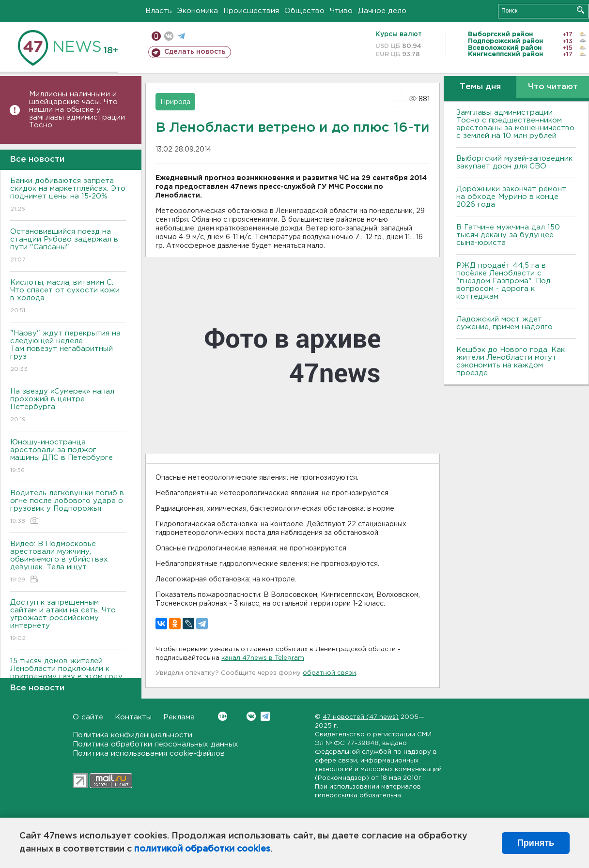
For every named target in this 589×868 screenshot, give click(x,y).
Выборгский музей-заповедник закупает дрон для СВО (514, 162)
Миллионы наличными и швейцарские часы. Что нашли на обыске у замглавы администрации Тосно (77, 110)
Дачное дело (382, 11)
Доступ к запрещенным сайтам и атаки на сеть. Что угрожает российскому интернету (68, 621)
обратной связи (329, 673)
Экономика (198, 11)
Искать (581, 10)
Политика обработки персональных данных (155, 744)
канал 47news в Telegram (263, 658)
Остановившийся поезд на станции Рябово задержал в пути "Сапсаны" (68, 246)
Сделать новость (195, 52)
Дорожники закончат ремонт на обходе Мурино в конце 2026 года (511, 197)
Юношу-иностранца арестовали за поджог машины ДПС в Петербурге (68, 457)
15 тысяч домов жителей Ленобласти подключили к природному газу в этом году (68, 676)
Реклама (179, 717)
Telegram (265, 716)
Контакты (133, 717)
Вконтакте (223, 716)
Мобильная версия (156, 36)
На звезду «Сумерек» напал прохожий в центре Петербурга (68, 406)
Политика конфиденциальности (132, 735)
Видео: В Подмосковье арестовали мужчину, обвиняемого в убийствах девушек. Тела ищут (68, 562)
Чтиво (341, 11)
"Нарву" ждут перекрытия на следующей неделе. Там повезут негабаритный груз (68, 352)
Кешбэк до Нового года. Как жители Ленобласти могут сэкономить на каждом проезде (511, 361)
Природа (175, 102)
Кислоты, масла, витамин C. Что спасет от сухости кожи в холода (68, 297)
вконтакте (169, 36)
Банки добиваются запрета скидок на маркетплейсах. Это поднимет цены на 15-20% (68, 195)
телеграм (181, 36)
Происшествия (251, 11)
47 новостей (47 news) (361, 717)
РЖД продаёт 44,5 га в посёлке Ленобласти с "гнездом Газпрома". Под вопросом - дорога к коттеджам (504, 281)
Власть (159, 11)
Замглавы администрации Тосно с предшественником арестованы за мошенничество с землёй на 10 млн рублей (515, 124)
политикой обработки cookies (202, 849)
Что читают (553, 87)
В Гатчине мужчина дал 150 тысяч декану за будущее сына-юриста (508, 235)
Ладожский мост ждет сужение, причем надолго (504, 323)
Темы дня (480, 87)
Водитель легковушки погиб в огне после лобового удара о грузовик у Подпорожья (68, 508)
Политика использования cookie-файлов (149, 754)
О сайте (88, 717)
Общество (304, 11)
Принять (536, 843)
